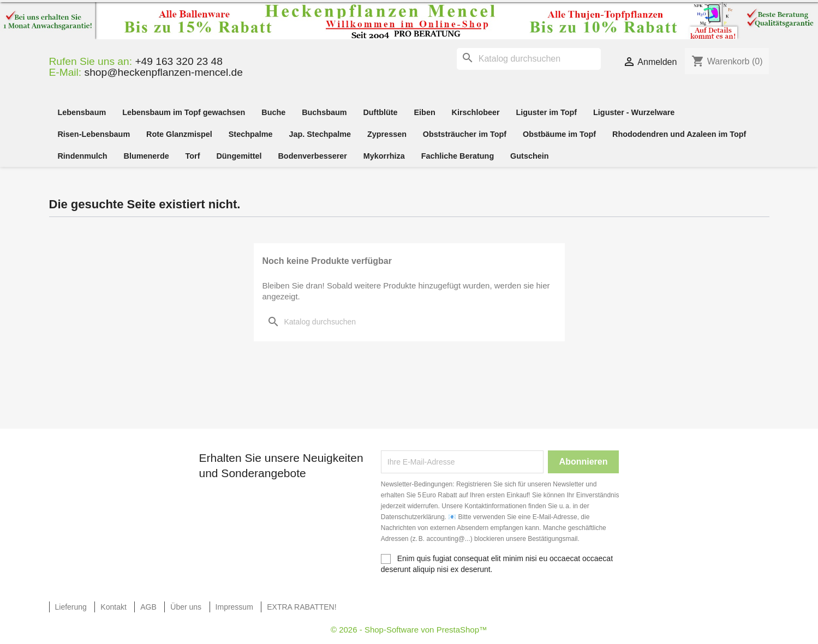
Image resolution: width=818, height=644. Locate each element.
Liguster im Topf (546, 112)
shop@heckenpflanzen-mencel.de (164, 72)
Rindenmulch (82, 156)
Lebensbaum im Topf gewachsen (184, 112)
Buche (273, 112)
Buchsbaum (324, 112)
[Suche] (529, 59)
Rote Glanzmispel (179, 134)
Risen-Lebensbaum (94, 134)
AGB (148, 607)
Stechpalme (251, 134)
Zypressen (387, 134)
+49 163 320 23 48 (179, 61)
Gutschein (529, 156)
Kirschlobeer (476, 112)
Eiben (425, 112)
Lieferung (71, 607)
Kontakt (113, 607)
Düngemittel (239, 156)
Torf (193, 156)
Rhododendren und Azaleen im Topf (679, 134)
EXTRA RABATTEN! (301, 607)
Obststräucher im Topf (465, 134)
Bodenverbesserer (312, 156)
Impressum (234, 607)
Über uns (186, 607)
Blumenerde (147, 156)
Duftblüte (380, 112)
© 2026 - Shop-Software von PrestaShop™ (409, 630)
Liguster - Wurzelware (634, 112)
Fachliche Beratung (458, 156)
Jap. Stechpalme (320, 134)
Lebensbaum (82, 112)
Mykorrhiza (384, 156)
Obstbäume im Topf (559, 134)
